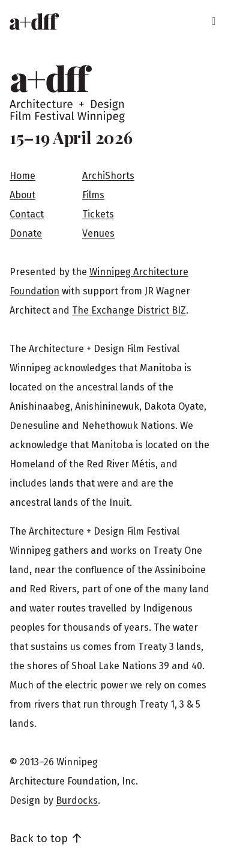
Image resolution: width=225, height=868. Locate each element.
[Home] (34, 22)
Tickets (98, 214)
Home (22, 176)
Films (93, 195)
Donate (26, 233)
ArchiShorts (108, 176)
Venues (98, 233)
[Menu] (213, 22)
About (22, 195)
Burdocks (77, 800)
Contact (27, 214)
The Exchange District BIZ (129, 310)
